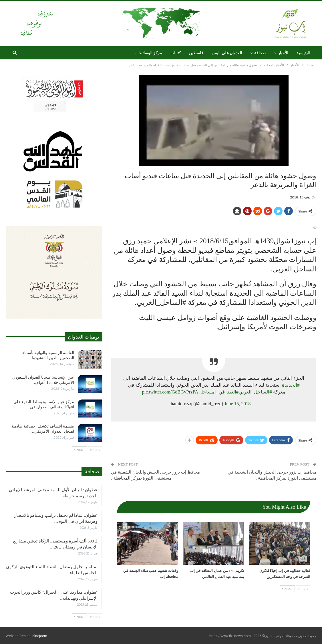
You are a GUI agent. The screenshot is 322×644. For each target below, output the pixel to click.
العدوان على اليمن (227, 53)
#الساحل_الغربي (255, 392)
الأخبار (283, 53)
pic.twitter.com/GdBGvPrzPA (170, 392)
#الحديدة (291, 385)
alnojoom (40, 636)
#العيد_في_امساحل (219, 392)
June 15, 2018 (237, 404)
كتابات (176, 53)
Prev (303, 589)
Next (287, 589)
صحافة (260, 53)
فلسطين (196, 53)
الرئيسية (303, 53)
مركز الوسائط (151, 53)
